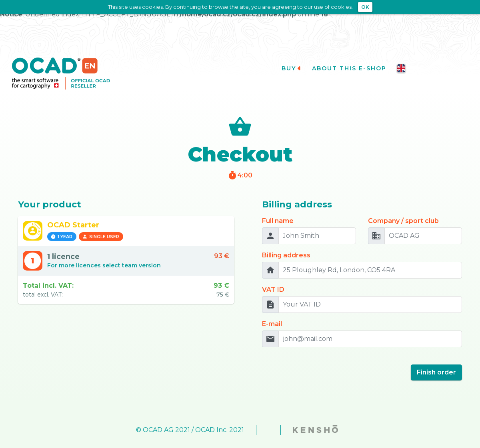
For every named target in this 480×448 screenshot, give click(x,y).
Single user (101, 226)
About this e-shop (353, 58)
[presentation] (323, 358)
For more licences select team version (104, 255)
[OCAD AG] (423, 225)
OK (365, 7)
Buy (292, 58)
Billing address (286, 244)
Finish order (436, 361)
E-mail (272, 313)
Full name (278, 210)
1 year (61, 226)
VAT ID (273, 279)
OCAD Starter (73, 214)
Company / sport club (403, 210)
